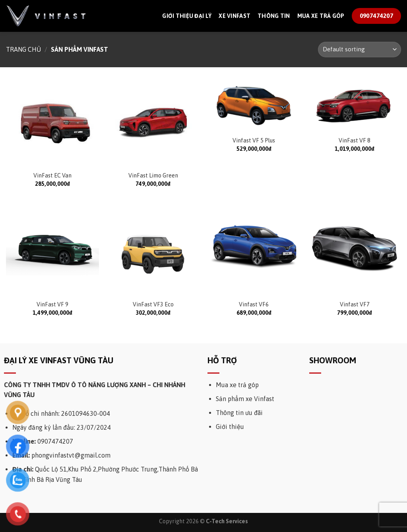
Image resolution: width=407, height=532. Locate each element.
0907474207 (55, 441)
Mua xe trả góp (321, 16)
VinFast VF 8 (355, 140)
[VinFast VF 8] (355, 105)
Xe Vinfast (235, 16)
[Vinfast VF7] (355, 249)
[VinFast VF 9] (52, 249)
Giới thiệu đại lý (187, 16)
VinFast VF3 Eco (153, 304)
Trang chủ (23, 49)
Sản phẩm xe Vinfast (245, 399)
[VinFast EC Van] (52, 123)
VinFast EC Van (52, 175)
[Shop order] (360, 50)
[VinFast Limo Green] (153, 123)
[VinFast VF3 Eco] (153, 249)
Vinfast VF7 (355, 304)
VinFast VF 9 (52, 304)
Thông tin (274, 16)
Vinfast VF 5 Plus (254, 140)
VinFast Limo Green (153, 175)
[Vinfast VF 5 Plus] (254, 105)
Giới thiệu (230, 427)
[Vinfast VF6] (254, 249)
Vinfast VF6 (254, 304)
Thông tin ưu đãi (239, 413)
